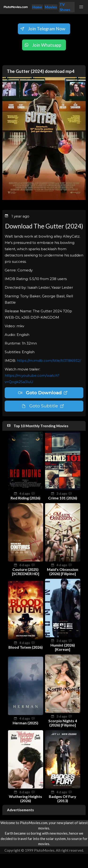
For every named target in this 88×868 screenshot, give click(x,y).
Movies (51, 7)
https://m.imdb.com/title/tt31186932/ (49, 361)
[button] (81, 7)
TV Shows (65, 7)
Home (37, 7)
